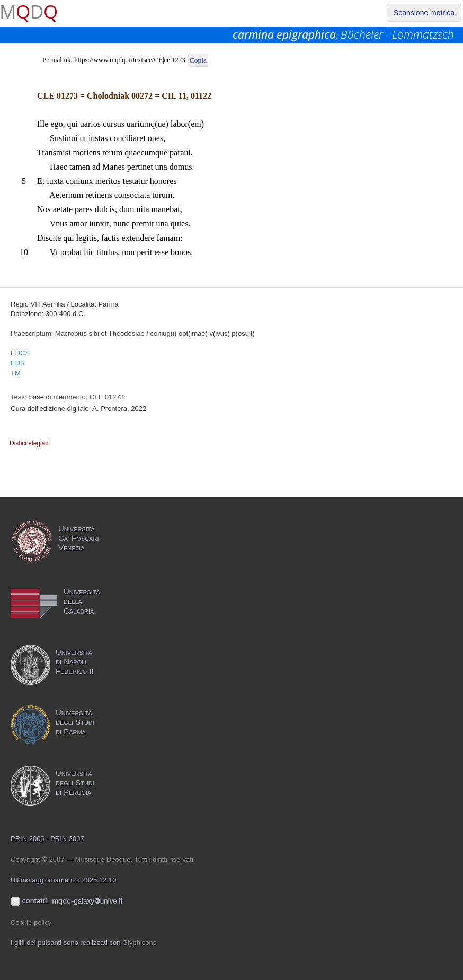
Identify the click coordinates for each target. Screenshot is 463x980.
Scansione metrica (424, 13)
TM (16, 373)
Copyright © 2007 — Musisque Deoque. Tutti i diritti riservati (102, 859)
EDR (18, 363)
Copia (198, 60)
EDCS (20, 353)
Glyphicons (139, 943)
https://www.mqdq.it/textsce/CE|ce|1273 (130, 60)
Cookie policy (31, 922)
